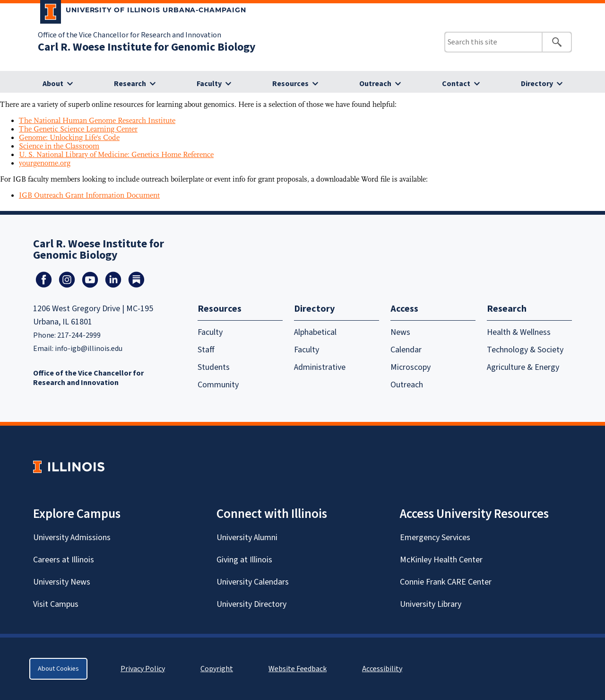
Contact (456, 84)
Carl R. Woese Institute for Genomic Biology (147, 47)
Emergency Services (435, 538)
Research (130, 84)
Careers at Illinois (64, 560)
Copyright (217, 669)
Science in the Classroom (59, 146)
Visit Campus (56, 604)
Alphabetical (315, 332)
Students (214, 367)
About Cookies (58, 669)
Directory (537, 84)
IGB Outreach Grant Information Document (89, 195)
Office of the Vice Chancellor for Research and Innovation (130, 35)
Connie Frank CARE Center (446, 582)
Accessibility (382, 669)
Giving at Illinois (244, 560)
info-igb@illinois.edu (89, 349)
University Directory (251, 604)
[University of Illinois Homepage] (69, 467)
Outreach (375, 84)
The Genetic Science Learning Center (78, 129)
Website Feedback (299, 669)
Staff (206, 350)
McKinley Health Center (441, 560)
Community (218, 385)
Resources (290, 84)
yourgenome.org (45, 163)
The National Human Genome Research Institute (97, 121)
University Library (431, 604)
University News (62, 582)
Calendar (406, 350)
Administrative (320, 367)
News (400, 332)
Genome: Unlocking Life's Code (69, 138)
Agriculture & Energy (523, 367)
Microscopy (411, 367)
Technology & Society (525, 350)
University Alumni (247, 538)
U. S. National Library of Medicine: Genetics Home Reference (116, 155)
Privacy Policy (143, 669)
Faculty (209, 84)
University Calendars (253, 582)
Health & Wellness (519, 332)
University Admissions (72, 538)
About (53, 84)
